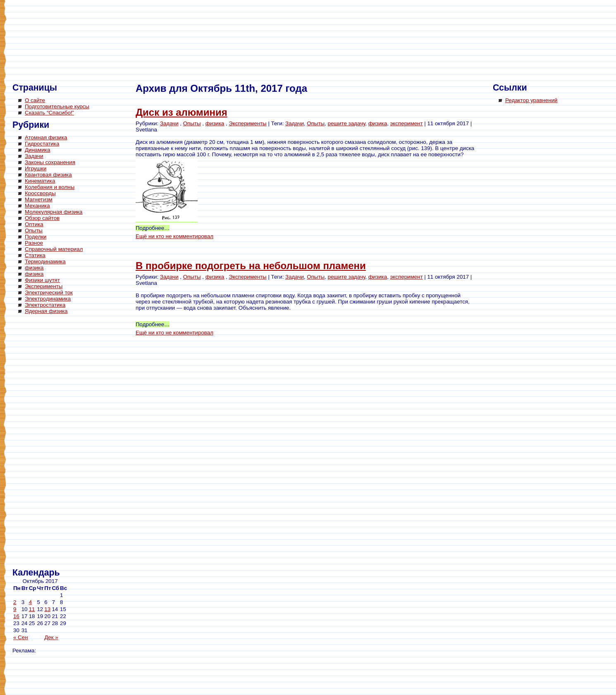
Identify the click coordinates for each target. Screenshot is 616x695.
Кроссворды (40, 193)
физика (34, 268)
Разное (34, 243)
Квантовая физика (48, 175)
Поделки (36, 237)
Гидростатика (42, 144)
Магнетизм (39, 199)
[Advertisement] (45, 442)
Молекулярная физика (54, 212)
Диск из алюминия (181, 112)
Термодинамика (45, 262)
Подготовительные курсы (57, 106)
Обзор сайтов (42, 218)
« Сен (21, 637)
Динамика (37, 150)
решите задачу (347, 123)
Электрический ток (49, 293)
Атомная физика (46, 137)
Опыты (34, 230)
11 (32, 609)
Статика (35, 255)
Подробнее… (153, 228)
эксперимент (407, 123)
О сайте (35, 100)
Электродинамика (48, 299)
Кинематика (40, 181)
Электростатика (45, 305)
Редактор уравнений (531, 100)
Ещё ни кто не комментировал (174, 236)
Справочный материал (54, 249)
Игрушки (36, 168)
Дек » (51, 637)
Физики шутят (42, 280)
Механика (37, 206)
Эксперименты (44, 286)
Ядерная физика (46, 311)
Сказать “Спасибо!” (49, 113)
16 (16, 616)
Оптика (34, 224)
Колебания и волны (50, 187)
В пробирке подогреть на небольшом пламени (251, 266)
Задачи (34, 156)
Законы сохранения (50, 162)
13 (47, 609)
